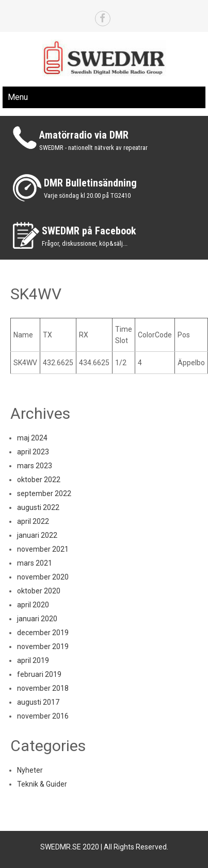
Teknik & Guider (42, 784)
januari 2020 (37, 619)
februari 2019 (39, 674)
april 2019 (33, 660)
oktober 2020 (39, 591)
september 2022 (44, 493)
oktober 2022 (39, 480)
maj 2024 (32, 438)
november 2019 (43, 646)
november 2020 (43, 577)
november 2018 (43, 688)
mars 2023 (35, 466)
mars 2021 (35, 563)
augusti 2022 (38, 507)
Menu (18, 97)
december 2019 (43, 633)
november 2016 (43, 716)
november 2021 (43, 549)
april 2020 (33, 605)
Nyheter (30, 770)
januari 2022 (37, 535)
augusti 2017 (38, 702)
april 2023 (33, 452)
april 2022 (33, 521)
